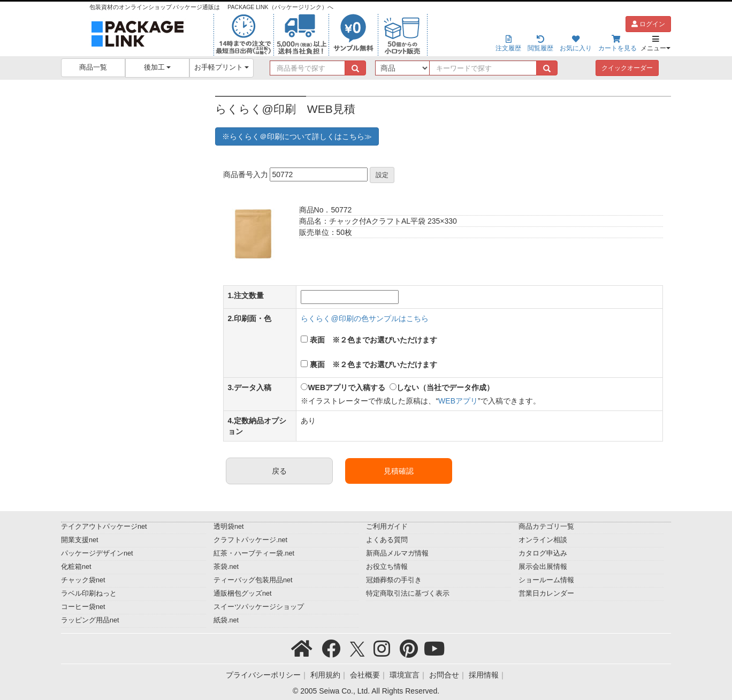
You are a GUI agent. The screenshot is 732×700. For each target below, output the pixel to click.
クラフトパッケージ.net (250, 540)
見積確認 (399, 471)
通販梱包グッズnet (243, 594)
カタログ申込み (543, 553)
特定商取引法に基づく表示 (408, 594)
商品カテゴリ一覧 (546, 527)
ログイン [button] (648, 24)
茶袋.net (226, 567)
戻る (279, 471)
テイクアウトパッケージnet (104, 527)
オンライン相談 (543, 540)
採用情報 (484, 675)
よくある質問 (387, 540)
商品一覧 (93, 67)
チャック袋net (83, 580)
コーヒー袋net (83, 607)
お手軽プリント (222, 67)
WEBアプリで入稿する (346, 387)
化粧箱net (76, 567)
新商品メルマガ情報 (397, 553)
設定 (382, 175)
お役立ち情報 (387, 567)
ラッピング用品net (90, 620)
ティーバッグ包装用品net (253, 580)
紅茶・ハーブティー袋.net (254, 553)
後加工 (158, 67)
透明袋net (229, 527)
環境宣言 (405, 675)
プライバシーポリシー (263, 675)
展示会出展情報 (543, 567)
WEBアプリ (458, 401)
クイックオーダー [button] (627, 68)
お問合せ (444, 675)
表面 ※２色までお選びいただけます (373, 340)
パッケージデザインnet (97, 553)
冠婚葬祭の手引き (394, 580)
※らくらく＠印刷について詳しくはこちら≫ (297, 136)
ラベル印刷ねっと (89, 594)
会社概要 (365, 675)
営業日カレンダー (546, 594)
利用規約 (325, 675)
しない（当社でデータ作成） (445, 387)
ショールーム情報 (546, 580)
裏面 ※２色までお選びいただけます (373, 364)
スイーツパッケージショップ (259, 607)
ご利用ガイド (387, 527)
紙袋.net (226, 620)
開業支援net (80, 540)
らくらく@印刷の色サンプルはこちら (364, 318)
